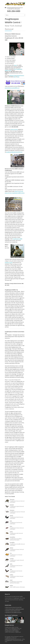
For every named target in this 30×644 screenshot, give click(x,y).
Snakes (12, 575)
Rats (11, 521)
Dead (11, 580)
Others (11, 585)
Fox (11, 553)
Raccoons (12, 499)
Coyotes (12, 559)
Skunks (11, 516)
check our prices (14, 129)
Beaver (12, 548)
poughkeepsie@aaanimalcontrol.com (15, 8)
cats (15, 77)
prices (15, 65)
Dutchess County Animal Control (13, 611)
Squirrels (12, 505)
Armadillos (12, 542)
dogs (18, 77)
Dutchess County (9, 263)
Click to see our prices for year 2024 (14, 607)
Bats (11, 569)
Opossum (12, 510)
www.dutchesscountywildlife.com (12, 88)
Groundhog (12, 537)
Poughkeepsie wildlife (17, 239)
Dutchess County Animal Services (17, 75)
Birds (11, 564)
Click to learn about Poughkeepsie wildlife (15, 609)
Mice (11, 526)
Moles (11, 532)
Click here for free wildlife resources (14, 612)
